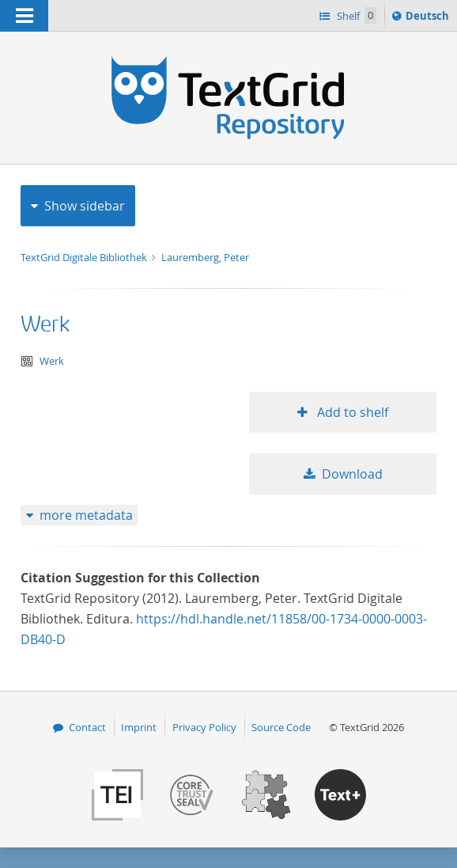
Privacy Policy (204, 727)
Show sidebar (85, 206)
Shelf (355, 15)
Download (352, 474)
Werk (45, 325)
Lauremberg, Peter (205, 257)
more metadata (86, 515)
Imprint (139, 727)
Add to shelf (351, 412)
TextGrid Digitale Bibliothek (85, 257)
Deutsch (429, 18)
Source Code (281, 727)
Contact (87, 727)
